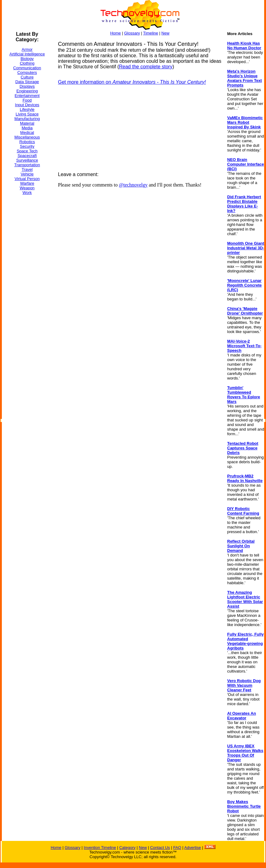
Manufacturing (27, 119)
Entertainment (27, 96)
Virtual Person (27, 179)
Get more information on (132, 82)
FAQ (177, 848)
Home (115, 33)
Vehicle (27, 174)
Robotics (27, 142)
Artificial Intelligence (27, 54)
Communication (27, 68)
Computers (27, 72)
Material (27, 123)
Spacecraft (27, 156)
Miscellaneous (27, 137)
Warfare (27, 183)
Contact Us (160, 848)
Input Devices (27, 105)
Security (27, 146)
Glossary (132, 33)
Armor (27, 49)
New (166, 33)
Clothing (27, 63)
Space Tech (27, 151)
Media (27, 128)
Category (127, 848)
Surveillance (27, 160)
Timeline (151, 33)
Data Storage (27, 82)
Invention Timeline (100, 848)
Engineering (27, 91)
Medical (27, 133)
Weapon (27, 188)
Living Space (27, 114)
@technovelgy (133, 185)
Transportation (27, 165)
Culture (27, 77)
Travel (27, 169)
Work (27, 193)
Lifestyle (27, 109)
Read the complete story (146, 67)
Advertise (193, 848)
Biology (27, 59)
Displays (27, 86)
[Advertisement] (27, 292)
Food (27, 100)
